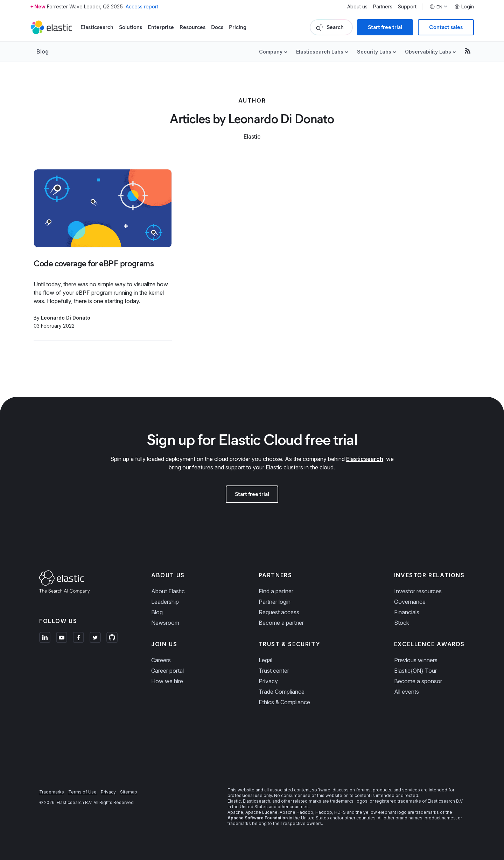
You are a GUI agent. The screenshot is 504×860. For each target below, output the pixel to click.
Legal (265, 660)
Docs (217, 27)
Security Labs (374, 52)
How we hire (167, 681)
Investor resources (418, 591)
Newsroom (165, 623)
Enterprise (161, 27)
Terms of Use (82, 792)
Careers (161, 660)
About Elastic (168, 591)
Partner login (275, 602)
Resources (192, 27)
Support (407, 7)
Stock (402, 623)
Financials (407, 612)
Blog (43, 51)
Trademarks (52, 792)
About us (357, 7)
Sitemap (129, 792)
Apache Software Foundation (258, 818)
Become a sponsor (418, 681)
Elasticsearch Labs (320, 52)
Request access (279, 612)
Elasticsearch (97, 27)
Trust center (274, 671)
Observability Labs (428, 52)
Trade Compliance (282, 692)
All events (407, 692)
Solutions (131, 27)
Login (464, 7)
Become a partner (281, 623)
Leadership (165, 602)
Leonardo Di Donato (66, 318)
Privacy (268, 681)
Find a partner (276, 591)
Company (271, 52)
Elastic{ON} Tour (415, 671)
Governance (410, 602)
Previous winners (416, 660)
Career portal (167, 671)
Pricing (238, 27)
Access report (142, 6)
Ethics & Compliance (284, 702)
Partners (383, 7)
